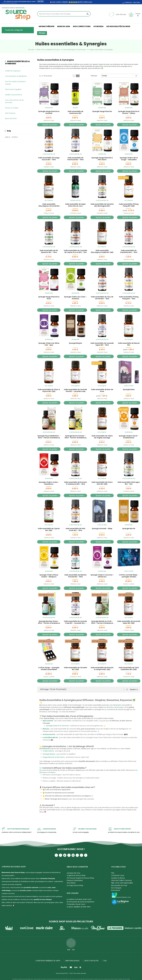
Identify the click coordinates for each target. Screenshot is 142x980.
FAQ (113, 873)
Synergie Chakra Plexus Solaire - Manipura (49, 576)
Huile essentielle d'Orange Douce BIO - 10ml (49, 159)
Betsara (75, 108)
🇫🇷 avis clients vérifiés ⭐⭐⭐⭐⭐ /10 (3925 (69, 2)
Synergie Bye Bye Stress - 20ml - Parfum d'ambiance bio (49, 622)
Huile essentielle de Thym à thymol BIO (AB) (49, 390)
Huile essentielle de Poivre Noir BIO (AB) (102, 483)
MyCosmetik (49, 200)
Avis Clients (71, 883)
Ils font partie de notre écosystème (81, 902)
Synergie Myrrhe (129, 529)
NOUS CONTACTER (92, 961)
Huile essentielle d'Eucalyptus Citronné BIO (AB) (49, 205)
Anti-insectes (10, 113)
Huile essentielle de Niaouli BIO (129, 344)
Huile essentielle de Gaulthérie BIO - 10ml (129, 251)
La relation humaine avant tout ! (79, 899)
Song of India (129, 386)
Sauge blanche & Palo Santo (54, 757)
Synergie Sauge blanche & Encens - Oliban (129, 112)
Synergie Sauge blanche (102, 111)
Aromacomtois (75, 200)
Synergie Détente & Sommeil (57, 726)
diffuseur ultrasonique (115, 707)
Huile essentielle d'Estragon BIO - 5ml (129, 483)
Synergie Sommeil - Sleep (102, 529)
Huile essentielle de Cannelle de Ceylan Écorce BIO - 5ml (75, 251)
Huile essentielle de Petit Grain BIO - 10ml (75, 530)
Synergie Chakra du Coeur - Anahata (75, 298)
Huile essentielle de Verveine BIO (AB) (75, 669)
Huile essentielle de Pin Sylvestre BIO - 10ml (49, 251)
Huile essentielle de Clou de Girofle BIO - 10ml (102, 298)
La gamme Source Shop (76, 875)
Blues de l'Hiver (11, 118)
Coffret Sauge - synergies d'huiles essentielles (49, 669)
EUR (69, 950)
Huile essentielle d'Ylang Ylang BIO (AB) (129, 205)
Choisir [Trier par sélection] (120, 76)
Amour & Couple (12, 108)
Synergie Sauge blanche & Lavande (49, 112)
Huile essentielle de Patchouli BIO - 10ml (75, 159)
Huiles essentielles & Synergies (17, 62)
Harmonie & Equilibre (13, 89)
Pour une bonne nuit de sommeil (14, 101)
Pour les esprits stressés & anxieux (15, 83)
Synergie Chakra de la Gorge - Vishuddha (129, 159)
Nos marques (116, 888)
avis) (90, 2)
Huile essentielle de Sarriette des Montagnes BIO (102, 205)
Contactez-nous (118, 875)
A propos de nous (73, 873)
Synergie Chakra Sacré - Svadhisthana (129, 437)
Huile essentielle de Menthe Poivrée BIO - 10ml (75, 576)
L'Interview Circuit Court (76, 904)
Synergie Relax (129, 390)
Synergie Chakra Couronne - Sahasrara (102, 576)
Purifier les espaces (13, 71)
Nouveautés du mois (119, 885)
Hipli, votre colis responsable (122, 883)
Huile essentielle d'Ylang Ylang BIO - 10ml (129, 298)
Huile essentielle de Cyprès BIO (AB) (49, 530)
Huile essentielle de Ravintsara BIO (75, 112)
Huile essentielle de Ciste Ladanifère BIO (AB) (129, 669)
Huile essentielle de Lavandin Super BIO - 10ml (102, 344)
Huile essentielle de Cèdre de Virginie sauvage (102, 437)
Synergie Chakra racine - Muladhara (49, 483)
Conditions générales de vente (48, 961)
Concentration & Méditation (16, 76)
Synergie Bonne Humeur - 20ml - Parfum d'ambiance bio (75, 437)
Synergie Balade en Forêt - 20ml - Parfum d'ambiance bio (102, 622)
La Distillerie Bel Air (49, 154)
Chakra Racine (48, 751)
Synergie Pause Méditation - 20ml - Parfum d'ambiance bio (49, 437)
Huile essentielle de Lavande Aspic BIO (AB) (129, 622)
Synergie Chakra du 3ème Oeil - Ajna (49, 344)
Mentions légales (72, 961)
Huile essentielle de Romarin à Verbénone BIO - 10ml (75, 483)
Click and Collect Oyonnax (121, 880)
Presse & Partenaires (75, 880)
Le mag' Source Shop (75, 885)
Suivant (134, 690)
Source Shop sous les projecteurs (71, 921)
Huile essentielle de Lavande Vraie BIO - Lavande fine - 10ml (75, 622)
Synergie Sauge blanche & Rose (49, 298)
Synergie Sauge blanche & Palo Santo (102, 159)
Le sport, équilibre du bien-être (79, 907)
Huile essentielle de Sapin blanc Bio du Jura (75, 205)
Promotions (116, 890)
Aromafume (49, 108)
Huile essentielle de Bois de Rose (102, 390)
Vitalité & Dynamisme (14, 95)
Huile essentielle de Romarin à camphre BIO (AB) (102, 669)
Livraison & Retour (118, 878)
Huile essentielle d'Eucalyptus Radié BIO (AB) (102, 251)
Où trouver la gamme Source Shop (80, 878)
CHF (73, 950)
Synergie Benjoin (75, 343)
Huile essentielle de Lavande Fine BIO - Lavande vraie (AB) (75, 390)
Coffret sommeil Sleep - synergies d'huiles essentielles (129, 576)
